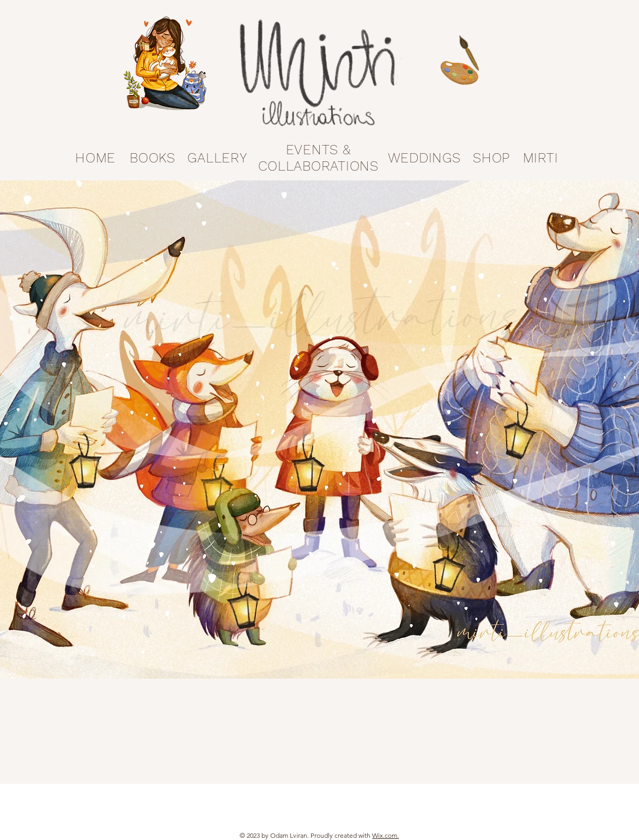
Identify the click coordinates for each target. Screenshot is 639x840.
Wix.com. (385, 835)
